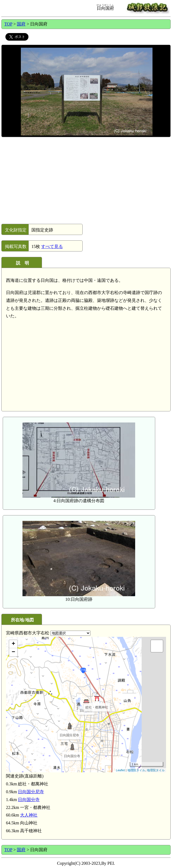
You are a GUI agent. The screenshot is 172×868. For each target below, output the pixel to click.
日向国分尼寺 (31, 792)
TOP (8, 24)
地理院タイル (136, 770)
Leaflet (120, 770)
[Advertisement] (86, 180)
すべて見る (52, 246)
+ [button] (13, 644)
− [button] (13, 652)
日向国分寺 (29, 800)
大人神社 (29, 815)
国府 (21, 24)
